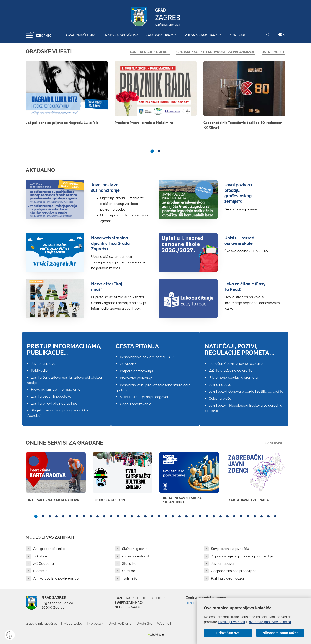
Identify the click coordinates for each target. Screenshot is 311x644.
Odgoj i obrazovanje (136, 404)
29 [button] (227, 516)
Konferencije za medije (150, 52)
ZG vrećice (128, 364)
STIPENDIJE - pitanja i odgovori (144, 397)
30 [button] (234, 516)
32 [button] (248, 516)
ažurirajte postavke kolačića (270, 622)
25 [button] (200, 516)
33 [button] (255, 516)
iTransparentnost (136, 556)
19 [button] (159, 516)
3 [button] (50, 516)
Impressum (95, 624)
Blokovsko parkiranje (136, 378)
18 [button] (152, 516)
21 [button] (173, 516)
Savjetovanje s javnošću (230, 549)
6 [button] (70, 516)
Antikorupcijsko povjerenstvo (56, 578)
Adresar (237, 35)
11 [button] (104, 516)
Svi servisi (273, 443)
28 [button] (221, 516)
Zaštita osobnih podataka (51, 396)
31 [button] (241, 516)
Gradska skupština (121, 35)
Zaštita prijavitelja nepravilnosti (55, 404)
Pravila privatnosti (231, 622)
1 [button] (152, 151)
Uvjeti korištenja (120, 624)
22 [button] (180, 516)
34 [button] (262, 516)
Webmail (164, 624)
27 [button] (214, 516)
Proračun (40, 571)
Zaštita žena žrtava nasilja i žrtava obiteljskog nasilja (64, 380)
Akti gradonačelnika (49, 549)
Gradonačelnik (81, 35)
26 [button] (207, 516)
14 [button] (125, 516)
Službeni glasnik (135, 549)
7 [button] (77, 516)
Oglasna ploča (220, 399)
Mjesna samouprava (203, 35)
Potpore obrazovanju (136, 371)
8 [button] (84, 516)
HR (281, 35)
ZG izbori (40, 556)
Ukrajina (129, 571)
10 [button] (98, 516)
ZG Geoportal (44, 564)
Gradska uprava (161, 35)
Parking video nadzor (228, 578)
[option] (67, 94)
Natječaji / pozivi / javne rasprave (236, 364)
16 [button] (139, 516)
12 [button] (111, 516)
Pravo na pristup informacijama (56, 389)
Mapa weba (73, 624)
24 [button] (193, 516)
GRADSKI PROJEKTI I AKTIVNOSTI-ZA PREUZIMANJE (216, 52)
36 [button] (275, 516)
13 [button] (118, 516)
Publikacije (39, 371)
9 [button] (91, 516)
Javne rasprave (43, 364)
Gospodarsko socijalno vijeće (234, 571)
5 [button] (63, 516)
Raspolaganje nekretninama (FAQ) (147, 357)
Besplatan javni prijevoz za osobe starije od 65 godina (154, 388)
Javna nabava (220, 385)
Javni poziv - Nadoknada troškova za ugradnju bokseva (243, 408)
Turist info (130, 578)
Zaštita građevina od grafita (231, 371)
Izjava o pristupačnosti (42, 624)
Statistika (129, 564)
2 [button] (159, 151)
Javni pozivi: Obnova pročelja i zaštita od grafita (246, 391)
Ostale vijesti (274, 52)
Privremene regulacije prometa (233, 378)
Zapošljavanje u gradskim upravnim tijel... (243, 556)
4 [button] (57, 516)
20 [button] (166, 516)
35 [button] (268, 516)
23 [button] (186, 516)
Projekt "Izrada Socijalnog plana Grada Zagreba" (59, 413)
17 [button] (145, 516)
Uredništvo (144, 624)
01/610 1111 (194, 603)
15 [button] (132, 516)
